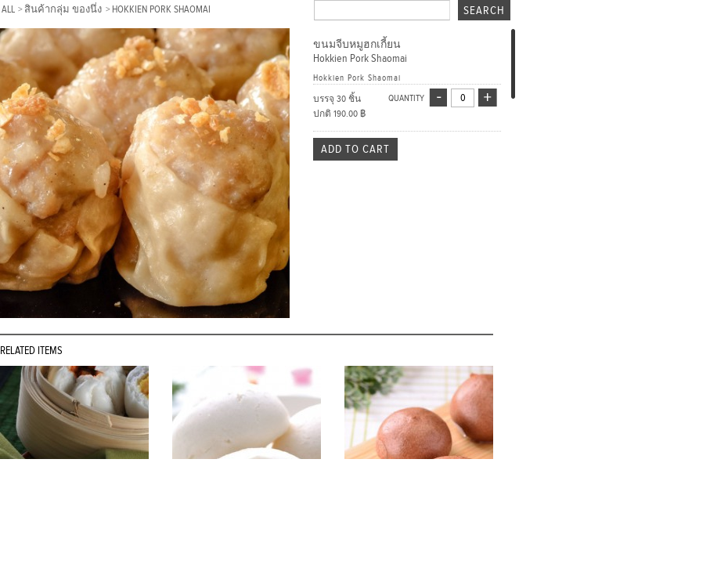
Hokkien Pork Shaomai (161, 9)
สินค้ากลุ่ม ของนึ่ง (64, 9)
